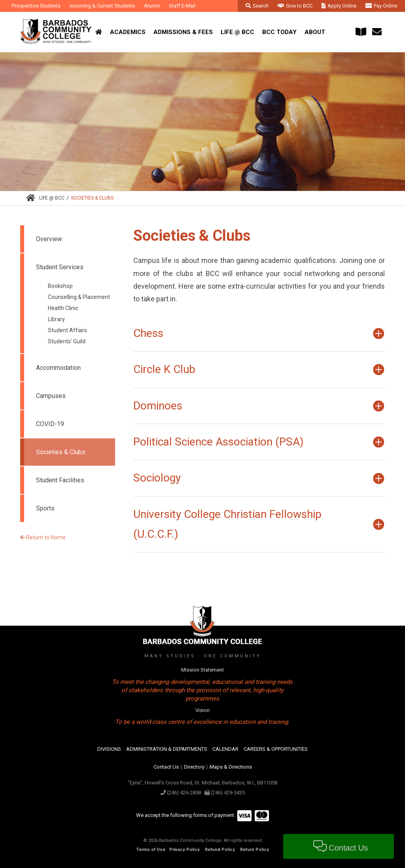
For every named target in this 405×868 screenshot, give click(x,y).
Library (56, 319)
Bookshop (60, 286)
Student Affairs (67, 330)
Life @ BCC (52, 198)
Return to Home (43, 537)
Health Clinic (63, 308)
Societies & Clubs (92, 198)
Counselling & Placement (79, 297)
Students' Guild (67, 341)
